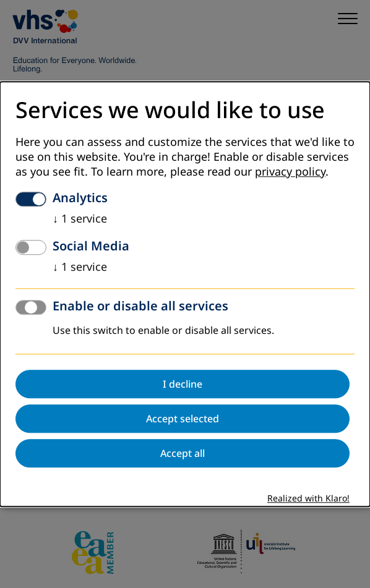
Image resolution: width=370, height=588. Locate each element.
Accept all (183, 453)
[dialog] (185, 294)
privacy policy (290, 172)
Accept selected (183, 419)
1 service (80, 219)
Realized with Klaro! (308, 499)
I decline (183, 384)
